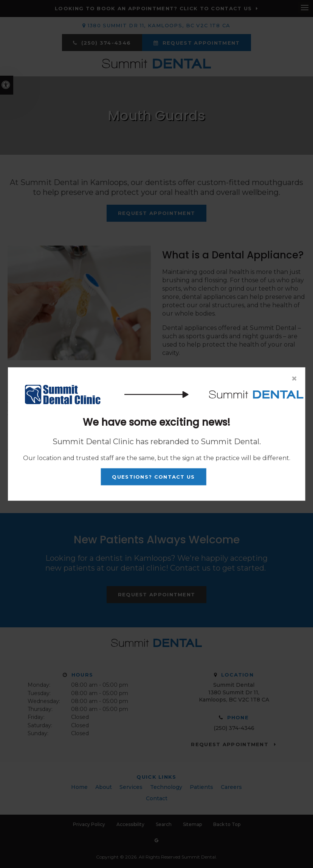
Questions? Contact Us (153, 477)
